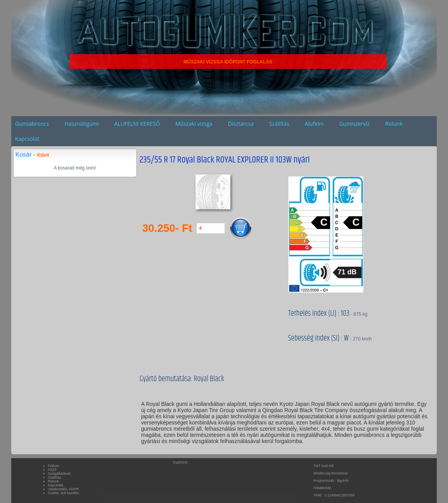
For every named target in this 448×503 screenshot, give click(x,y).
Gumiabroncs (32, 124)
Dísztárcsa (241, 124)
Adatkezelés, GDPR (63, 489)
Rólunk (394, 124)
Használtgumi (82, 124)
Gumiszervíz (354, 124)
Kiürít (43, 155)
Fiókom (54, 466)
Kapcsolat (27, 139)
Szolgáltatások (59, 474)
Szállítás (279, 124)
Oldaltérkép (322, 488)
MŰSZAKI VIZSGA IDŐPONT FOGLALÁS (228, 62)
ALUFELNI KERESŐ (137, 124)
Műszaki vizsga (194, 124)
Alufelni (314, 124)
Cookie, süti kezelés (63, 493)
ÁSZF (52, 470)
